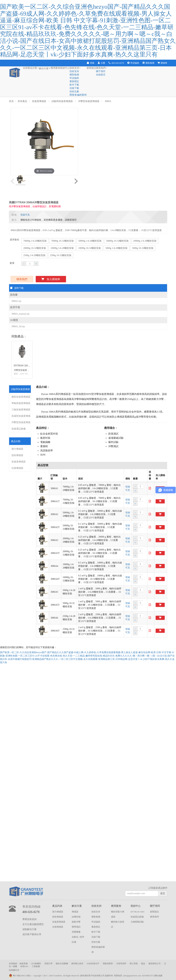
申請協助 (133, 63)
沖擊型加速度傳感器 (89, 101)
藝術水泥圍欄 (62, 964)
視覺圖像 (76, 932)
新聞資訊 (91, 68)
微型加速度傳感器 (21, 397)
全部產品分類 (31, 68)
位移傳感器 (17, 468)
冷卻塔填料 (121, 964)
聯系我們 (101, 68)
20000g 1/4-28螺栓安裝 (145, 241)
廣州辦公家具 (77, 964)
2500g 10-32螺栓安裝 (61, 255)
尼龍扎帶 (48, 964)
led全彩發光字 (93, 964)
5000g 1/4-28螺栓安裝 (116, 248)
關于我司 (101, 71)
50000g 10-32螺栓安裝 (117, 241)
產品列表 (57, 906)
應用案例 (55, 68)
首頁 (11, 101)
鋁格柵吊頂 (14, 970)
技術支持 (75, 68)
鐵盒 (143, 964)
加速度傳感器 (39, 101)
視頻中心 (65, 68)
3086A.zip (16, 301)
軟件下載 (74, 85)
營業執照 (118, 976)
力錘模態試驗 (137, 922)
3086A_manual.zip (20, 314)
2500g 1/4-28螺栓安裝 (34, 255)
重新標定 (74, 81)
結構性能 (76, 917)
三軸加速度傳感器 (21, 410)
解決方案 (45, 68)
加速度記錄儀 (19, 429)
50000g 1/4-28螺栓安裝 (90, 241)
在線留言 (101, 75)
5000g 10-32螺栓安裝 (143, 248)
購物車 (162, 63)
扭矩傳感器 (17, 455)
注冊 (101, 63)
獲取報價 (148, 63)
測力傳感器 (17, 449)
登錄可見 (25, 215)
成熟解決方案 (29, 929)
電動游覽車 (108, 964)
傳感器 (75, 912)
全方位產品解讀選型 (33, 924)
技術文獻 (74, 91)
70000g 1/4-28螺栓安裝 (35, 241)
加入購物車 (51, 279)
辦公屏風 (134, 964)
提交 (163, 893)
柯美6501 (24, 966)
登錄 (91, 63)
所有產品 (22, 101)
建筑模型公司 (155, 964)
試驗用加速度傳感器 (62, 101)
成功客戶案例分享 (32, 934)
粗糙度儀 (24, 964)
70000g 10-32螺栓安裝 (62, 241)
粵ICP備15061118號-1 (21, 976)
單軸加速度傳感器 (21, 403)
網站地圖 (158, 976)
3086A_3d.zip (18, 326)
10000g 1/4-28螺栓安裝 (62, 248)
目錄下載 (74, 88)
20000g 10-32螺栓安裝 (35, 248)
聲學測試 (76, 927)
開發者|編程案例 (78, 95)
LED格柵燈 (36, 964)
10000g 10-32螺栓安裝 (90, 248)
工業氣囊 (36, 966)
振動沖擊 (76, 922)
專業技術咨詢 (29, 919)
